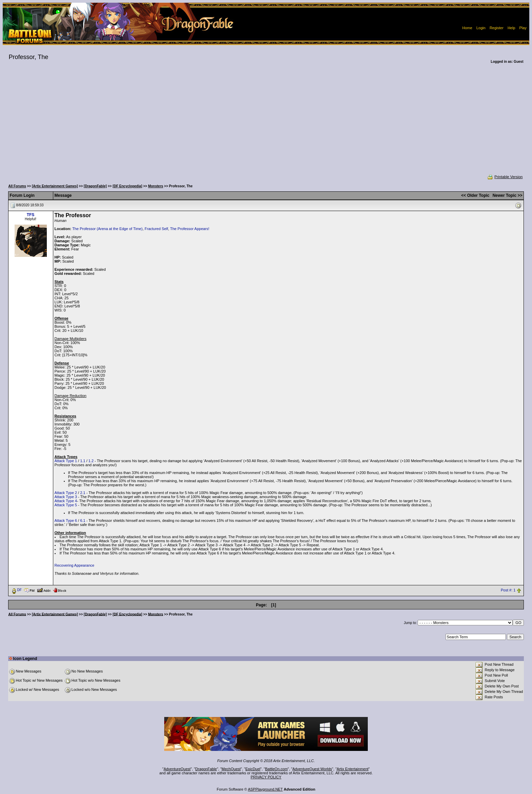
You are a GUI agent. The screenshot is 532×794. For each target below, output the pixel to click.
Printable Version (505, 177)
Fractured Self (156, 229)
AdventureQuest (177, 769)
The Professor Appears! (190, 229)
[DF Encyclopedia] (127, 186)
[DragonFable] (95, 186)
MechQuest (231, 769)
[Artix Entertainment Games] (55, 186)
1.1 (83, 461)
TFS (31, 215)
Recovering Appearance (74, 565)
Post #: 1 (508, 590)
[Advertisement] (266, 124)
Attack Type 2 (66, 493)
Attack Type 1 (66, 461)
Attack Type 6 (66, 521)
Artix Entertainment (353, 769)
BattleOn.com (276, 769)
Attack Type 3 (66, 497)
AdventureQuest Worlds (312, 769)
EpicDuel (253, 769)
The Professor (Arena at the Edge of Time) (107, 229)
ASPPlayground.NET (265, 789)
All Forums (17, 186)
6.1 (83, 521)
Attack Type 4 (66, 501)
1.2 (91, 461)
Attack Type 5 (66, 505)
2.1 (83, 493)
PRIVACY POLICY (266, 777)
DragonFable (206, 769)
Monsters (155, 186)
